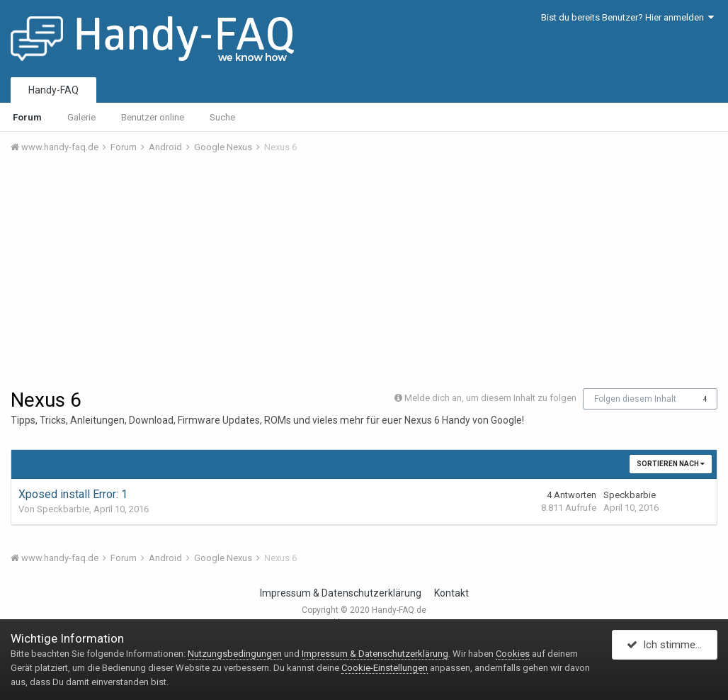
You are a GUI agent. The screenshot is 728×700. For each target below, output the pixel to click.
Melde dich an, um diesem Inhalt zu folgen (490, 398)
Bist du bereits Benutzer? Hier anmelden (627, 17)
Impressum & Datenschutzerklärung (341, 593)
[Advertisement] (364, 271)
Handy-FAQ (53, 90)
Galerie (81, 117)
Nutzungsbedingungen (235, 654)
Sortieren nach (671, 464)
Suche (222, 117)
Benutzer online (153, 117)
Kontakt (451, 593)
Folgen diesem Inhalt (635, 399)
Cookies (513, 654)
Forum (27, 117)
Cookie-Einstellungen (385, 668)
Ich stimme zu (668, 645)
